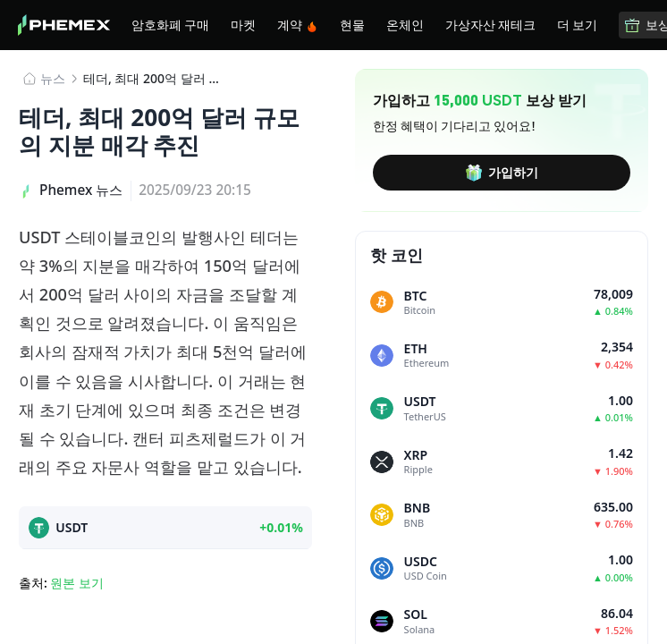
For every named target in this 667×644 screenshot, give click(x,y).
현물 (352, 24)
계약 (298, 25)
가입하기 (502, 173)
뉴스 (53, 78)
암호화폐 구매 (170, 24)
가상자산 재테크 (490, 24)
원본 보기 (77, 583)
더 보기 (577, 24)
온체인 (405, 24)
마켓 (243, 24)
